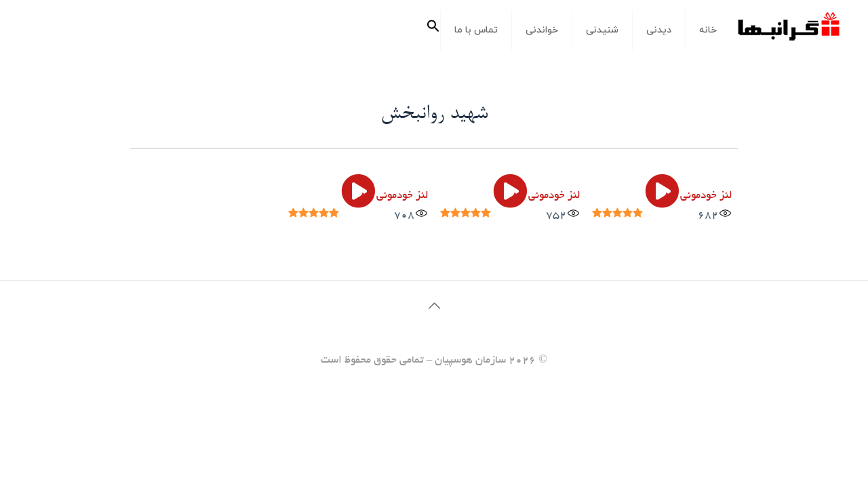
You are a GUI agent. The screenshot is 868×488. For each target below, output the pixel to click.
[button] (433, 30)
